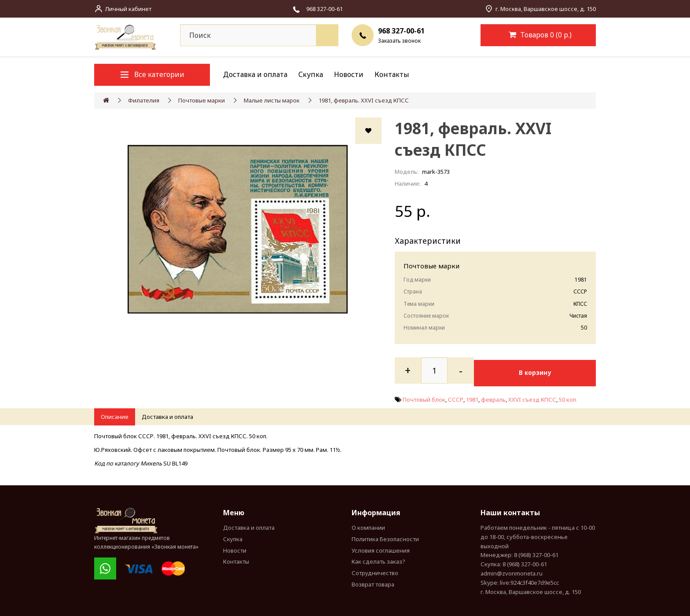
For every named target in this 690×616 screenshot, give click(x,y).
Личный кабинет (128, 9)
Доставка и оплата (255, 74)
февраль (493, 397)
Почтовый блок (424, 397)
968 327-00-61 (401, 31)
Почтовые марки (202, 100)
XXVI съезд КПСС (532, 397)
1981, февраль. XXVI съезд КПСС (364, 100)
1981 (472, 397)
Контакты (392, 74)
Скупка (311, 74)
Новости (349, 74)
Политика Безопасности (385, 536)
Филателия (144, 100)
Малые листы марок (272, 100)
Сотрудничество (375, 571)
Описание (115, 414)
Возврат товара (373, 582)
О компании (368, 525)
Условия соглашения (381, 548)
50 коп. (568, 397)
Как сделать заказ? (378, 559)
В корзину (542, 370)
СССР (456, 397)
